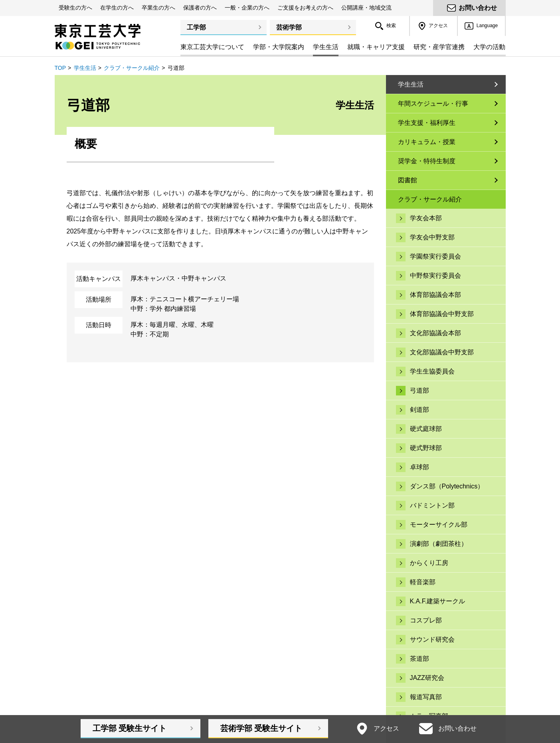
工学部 (196, 27)
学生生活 (85, 68)
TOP (60, 68)
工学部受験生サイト (130, 728)
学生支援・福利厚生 (427, 123)
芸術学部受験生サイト (261, 728)
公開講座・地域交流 (366, 8)
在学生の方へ (117, 8)
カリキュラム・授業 (427, 142)
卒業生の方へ (158, 8)
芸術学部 (289, 27)
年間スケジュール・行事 (433, 104)
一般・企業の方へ (247, 8)
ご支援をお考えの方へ (305, 8)
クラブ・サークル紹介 (132, 68)
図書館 (408, 180)
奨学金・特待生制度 (427, 161)
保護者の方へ (200, 8)
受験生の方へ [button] (75, 8)
